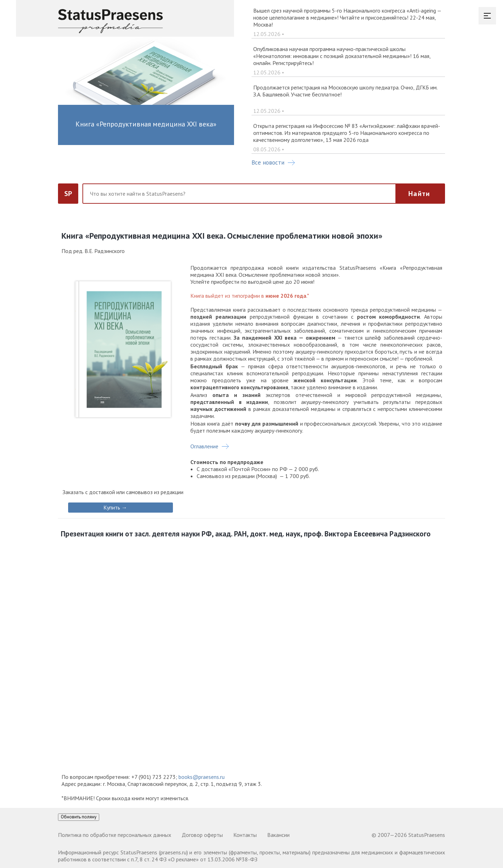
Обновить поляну (79, 817)
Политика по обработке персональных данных (115, 835)
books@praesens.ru (202, 777)
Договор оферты (202, 835)
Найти (419, 194)
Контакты (245, 835)
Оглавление (204, 446)
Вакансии (278, 835)
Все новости (273, 162)
